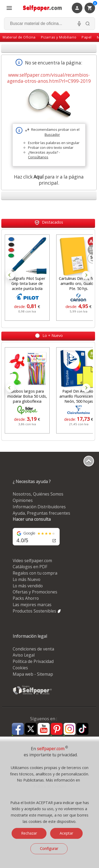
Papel (87, 37)
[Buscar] (88, 24)
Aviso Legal (24, 655)
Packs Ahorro (26, 598)
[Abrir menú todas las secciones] (9, 8)
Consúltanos (38, 157)
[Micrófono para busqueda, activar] (79, 24)
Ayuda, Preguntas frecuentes (41, 513)
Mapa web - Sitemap (33, 674)
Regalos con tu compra (35, 573)
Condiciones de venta (33, 649)
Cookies (20, 668)
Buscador (52, 134)
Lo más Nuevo (27, 579)
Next (86, 275)
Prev (10, 275)
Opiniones (23, 500)
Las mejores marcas (32, 605)
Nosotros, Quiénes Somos (38, 494)
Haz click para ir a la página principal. (49, 180)
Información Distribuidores (39, 507)
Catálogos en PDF (30, 567)
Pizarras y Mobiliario (59, 37)
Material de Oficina (19, 37)
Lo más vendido (28, 586)
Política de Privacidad (33, 661)
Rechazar (29, 833)
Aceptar (66, 833)
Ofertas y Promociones (35, 592)
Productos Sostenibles (37, 611)
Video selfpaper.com (32, 561)
